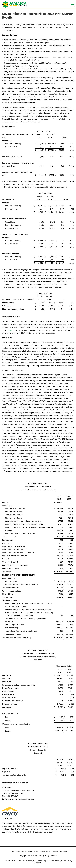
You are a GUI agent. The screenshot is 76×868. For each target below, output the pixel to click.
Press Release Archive (24, 852)
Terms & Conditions (59, 852)
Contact (54, 856)
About (12, 852)
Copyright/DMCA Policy (28, 856)
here (10, 330)
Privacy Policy (44, 856)
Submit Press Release (42, 852)
